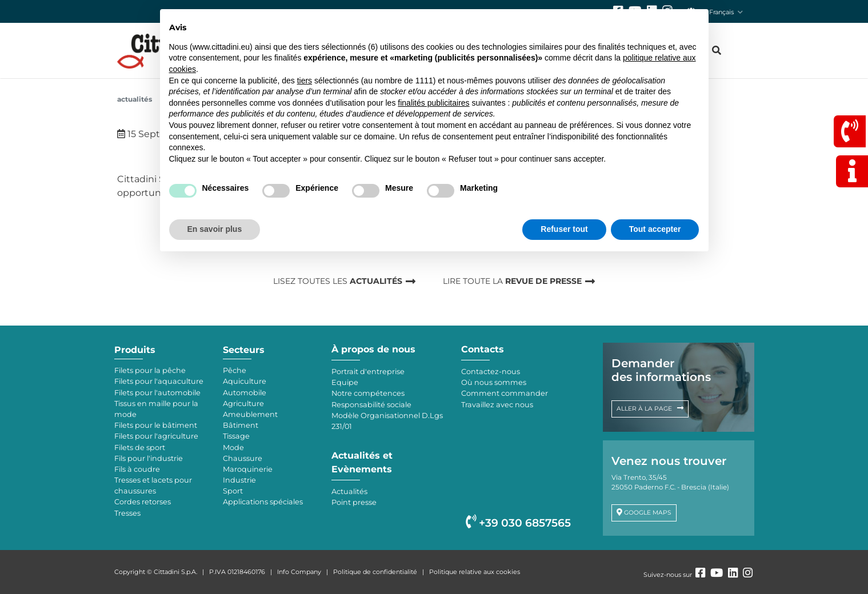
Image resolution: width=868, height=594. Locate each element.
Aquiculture (245, 381)
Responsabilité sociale (371, 405)
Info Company (299, 572)
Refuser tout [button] (564, 229)
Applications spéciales (263, 502)
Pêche (235, 370)
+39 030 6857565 (518, 523)
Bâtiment (241, 425)
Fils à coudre (137, 469)
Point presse (354, 502)
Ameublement (250, 414)
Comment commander (505, 393)
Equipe (345, 382)
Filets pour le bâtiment (156, 425)
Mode (233, 447)
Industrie (239, 480)
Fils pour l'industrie (149, 458)
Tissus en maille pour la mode (156, 409)
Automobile (245, 393)
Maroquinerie (248, 469)
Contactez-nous (491, 372)
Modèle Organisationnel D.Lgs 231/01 (387, 421)
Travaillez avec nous (497, 405)
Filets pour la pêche (150, 370)
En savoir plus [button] (215, 229)
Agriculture (243, 404)
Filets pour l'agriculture (156, 436)
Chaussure (243, 458)
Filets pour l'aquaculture (159, 381)
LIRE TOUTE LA (512, 281)
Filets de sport (140, 447)
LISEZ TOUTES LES (338, 281)
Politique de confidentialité (375, 572)
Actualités (135, 99)
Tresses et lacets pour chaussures (153, 485)
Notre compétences (368, 393)
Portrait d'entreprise (368, 372)
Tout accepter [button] (655, 229)
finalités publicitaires (433, 103)
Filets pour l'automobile (157, 393)
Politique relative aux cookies (475, 572)
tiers (305, 81)
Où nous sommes (494, 382)
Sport (233, 491)
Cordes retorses (143, 502)
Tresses (127, 513)
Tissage (236, 436)
